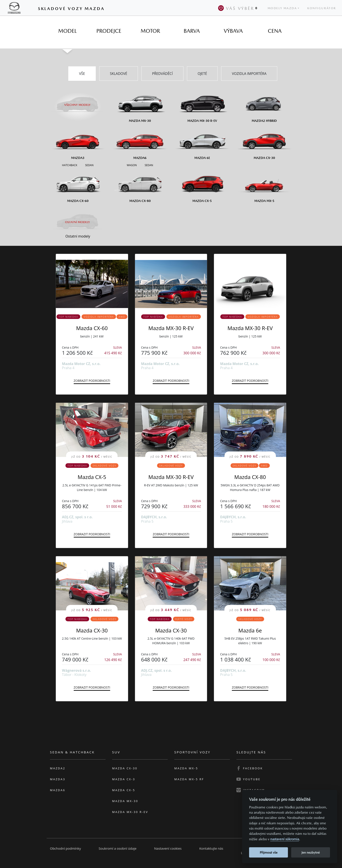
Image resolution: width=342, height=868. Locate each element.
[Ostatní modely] (78, 222)
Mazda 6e (250, 630)
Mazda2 (58, 768)
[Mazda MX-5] (264, 186)
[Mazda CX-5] (202, 186)
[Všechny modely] (78, 102)
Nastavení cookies (168, 848)
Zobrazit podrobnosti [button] (92, 381)
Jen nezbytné (311, 852)
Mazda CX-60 (92, 328)
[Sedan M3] (89, 165)
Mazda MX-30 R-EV (171, 328)
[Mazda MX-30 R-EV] (202, 106)
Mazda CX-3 (124, 779)
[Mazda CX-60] (78, 186)
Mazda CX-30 (92, 630)
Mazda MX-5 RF (189, 779)
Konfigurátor (322, 8)
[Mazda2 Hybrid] (264, 106)
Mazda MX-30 (125, 801)
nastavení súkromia (285, 839)
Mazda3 (58, 779)
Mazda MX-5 (186, 768)
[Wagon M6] (132, 165)
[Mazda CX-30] (264, 143)
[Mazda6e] (202, 143)
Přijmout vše (269, 852)
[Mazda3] (78, 143)
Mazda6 (58, 790)
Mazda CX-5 (92, 477)
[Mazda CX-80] (140, 186)
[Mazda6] (140, 143)
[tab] (67, 31)
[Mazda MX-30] (140, 106)
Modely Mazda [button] (282, 8)
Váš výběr (239, 8)
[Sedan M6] (148, 165)
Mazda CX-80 (250, 477)
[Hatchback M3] (70, 165)
